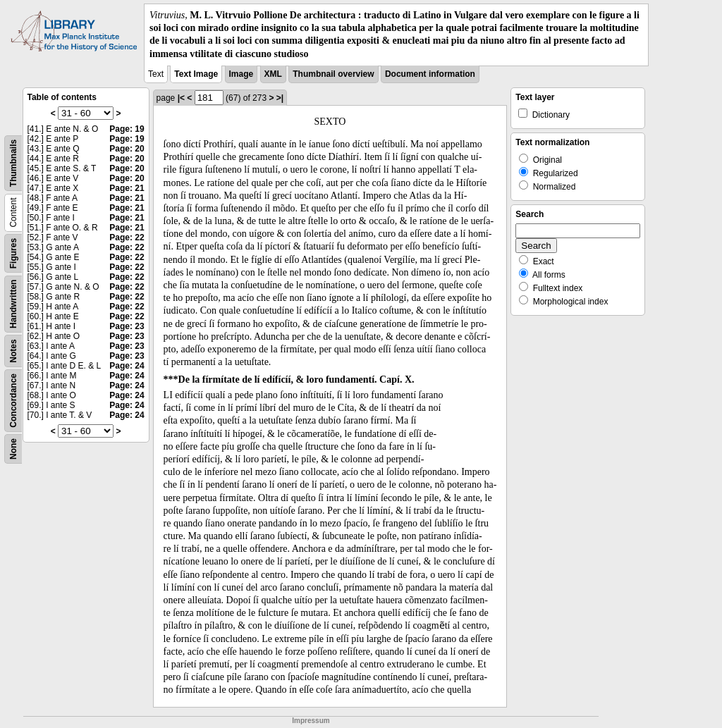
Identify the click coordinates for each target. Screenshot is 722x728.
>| (280, 98)
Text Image (196, 74)
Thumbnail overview (333, 74)
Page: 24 (127, 366)
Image (241, 74)
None (13, 449)
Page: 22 (127, 237)
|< (181, 98)
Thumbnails (13, 163)
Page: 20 (127, 149)
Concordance (13, 401)
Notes (13, 351)
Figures (13, 253)
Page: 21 (127, 188)
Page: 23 (127, 326)
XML (273, 74)
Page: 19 (127, 129)
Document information (430, 74)
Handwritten (13, 303)
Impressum (311, 721)
